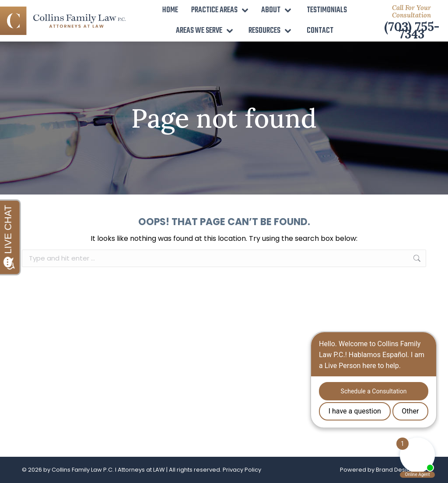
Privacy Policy (242, 470)
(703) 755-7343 (412, 30)
